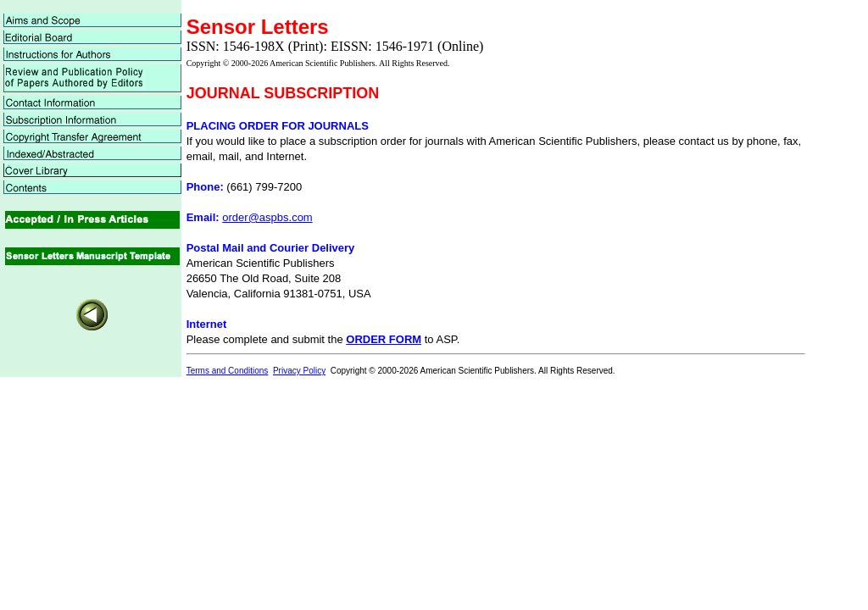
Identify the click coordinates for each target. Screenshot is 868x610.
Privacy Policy (299, 371)
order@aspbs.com (267, 217)
